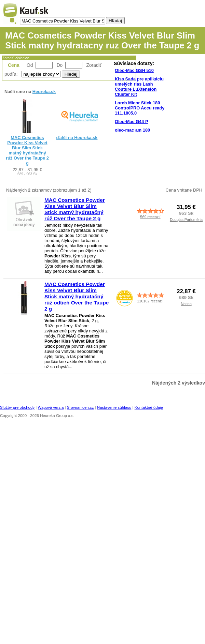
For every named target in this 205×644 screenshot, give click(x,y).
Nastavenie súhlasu (114, 407)
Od (30, 65)
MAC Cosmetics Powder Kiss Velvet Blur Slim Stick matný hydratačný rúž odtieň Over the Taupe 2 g (77, 296)
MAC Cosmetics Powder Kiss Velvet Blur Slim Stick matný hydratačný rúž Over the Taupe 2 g (27, 150)
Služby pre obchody (17, 407)
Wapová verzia (51, 407)
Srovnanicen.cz (80, 407)
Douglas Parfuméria (186, 220)
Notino (186, 304)
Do (60, 65)
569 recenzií (150, 217)
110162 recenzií (150, 301)
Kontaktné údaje (149, 407)
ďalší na (77, 138)
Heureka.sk (44, 92)
